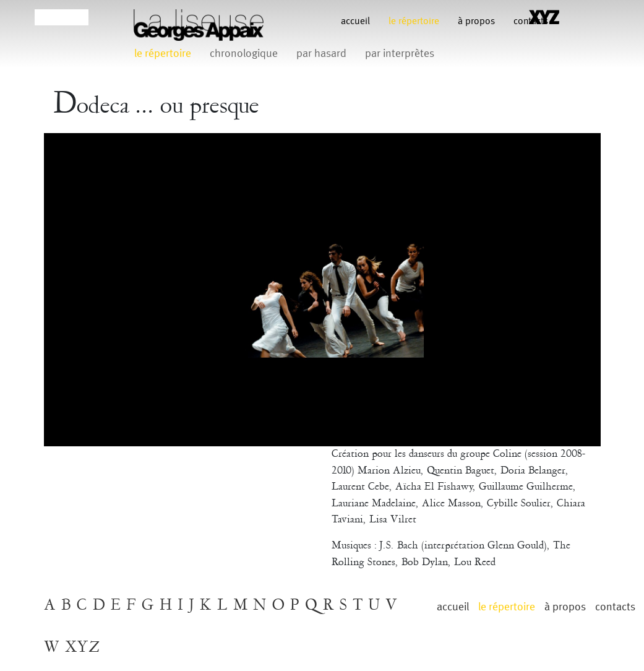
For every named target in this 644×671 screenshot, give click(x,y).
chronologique (244, 54)
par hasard (321, 54)
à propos (476, 21)
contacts (615, 607)
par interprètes (400, 54)
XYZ (83, 647)
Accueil (355, 21)
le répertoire (414, 21)
